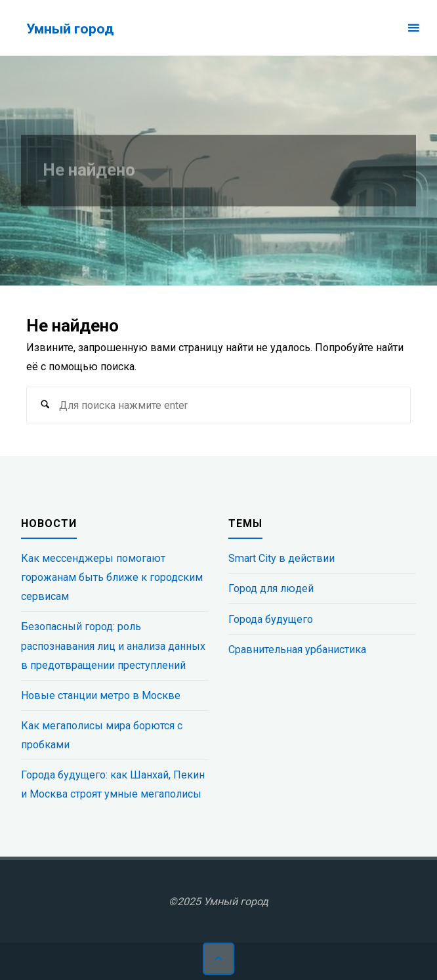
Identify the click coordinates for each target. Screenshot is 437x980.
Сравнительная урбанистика (297, 650)
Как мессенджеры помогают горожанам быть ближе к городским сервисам (112, 577)
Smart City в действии (281, 558)
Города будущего (271, 619)
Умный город (70, 28)
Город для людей (271, 588)
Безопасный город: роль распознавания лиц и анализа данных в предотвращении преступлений (113, 646)
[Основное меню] (413, 28)
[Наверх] (218, 958)
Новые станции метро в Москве (101, 695)
